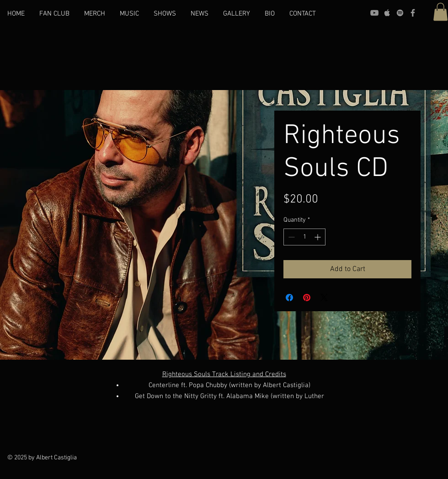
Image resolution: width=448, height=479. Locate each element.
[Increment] (318, 237)
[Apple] (387, 13)
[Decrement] (291, 237)
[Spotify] (400, 13)
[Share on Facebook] (289, 298)
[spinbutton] (304, 237)
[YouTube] (374, 13)
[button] (440, 12)
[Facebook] (413, 13)
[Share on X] (324, 298)
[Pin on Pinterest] (307, 298)
